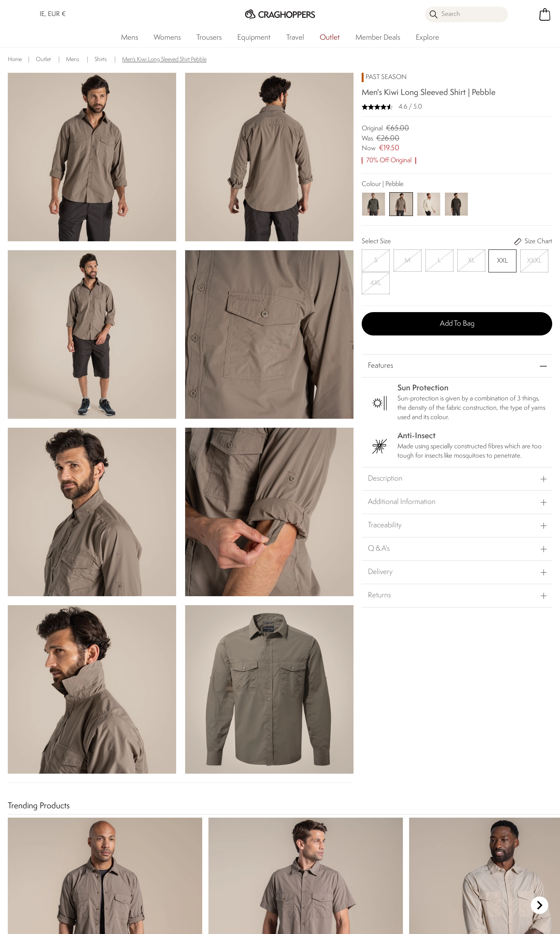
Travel (295, 38)
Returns (379, 571)
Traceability (385, 501)
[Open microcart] (545, 14)
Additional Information (402, 478)
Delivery (380, 548)
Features (381, 341)
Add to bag (457, 299)
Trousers (209, 38)
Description (385, 454)
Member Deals (378, 38)
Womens (167, 38)
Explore (427, 38)
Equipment (254, 38)
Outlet (330, 38)
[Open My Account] (525, 14)
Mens (129, 38)
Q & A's (379, 524)
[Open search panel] (467, 14)
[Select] (374, 259)
